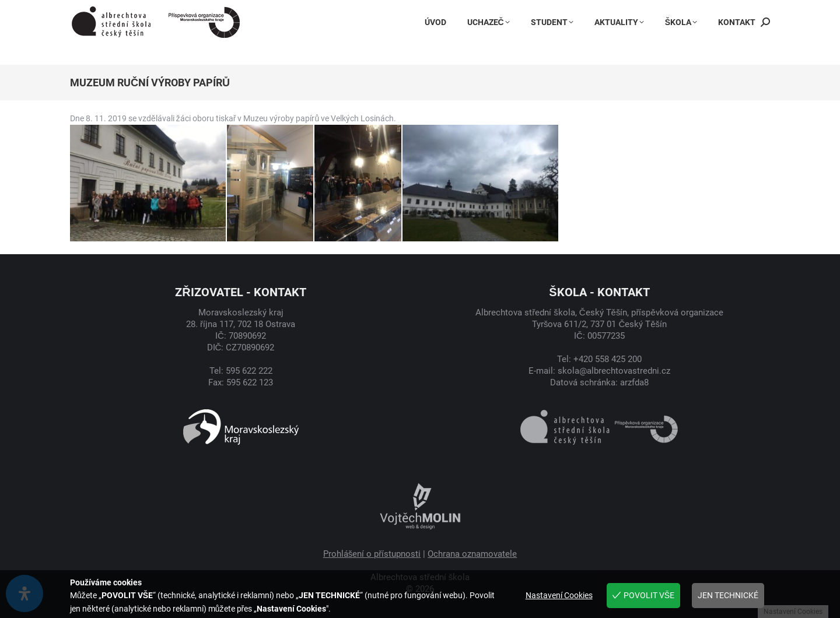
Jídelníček (687, 11)
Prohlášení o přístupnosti (372, 554)
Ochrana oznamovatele (472, 554)
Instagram (572, 11)
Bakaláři (629, 11)
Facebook (512, 11)
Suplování (746, 11)
